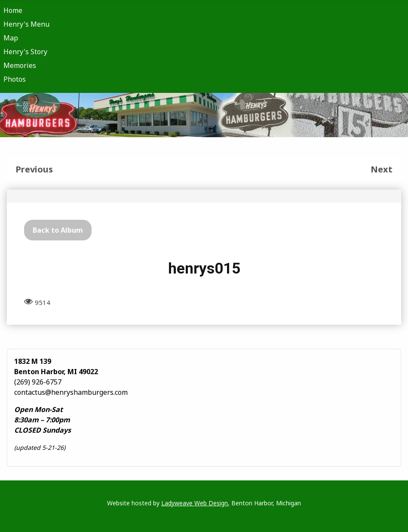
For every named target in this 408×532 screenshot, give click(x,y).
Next (382, 169)
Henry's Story (25, 52)
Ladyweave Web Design (195, 503)
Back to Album (58, 230)
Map (11, 38)
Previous (34, 169)
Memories (20, 65)
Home (13, 10)
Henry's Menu (26, 24)
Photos (15, 79)
